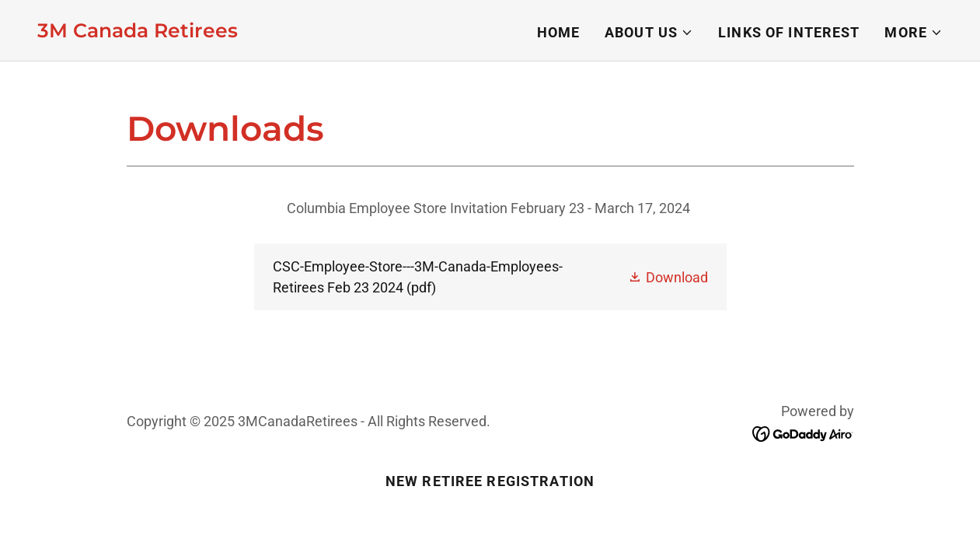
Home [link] (559, 32)
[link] (138, 32)
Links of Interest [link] (789, 32)
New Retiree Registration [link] (490, 481)
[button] (649, 33)
